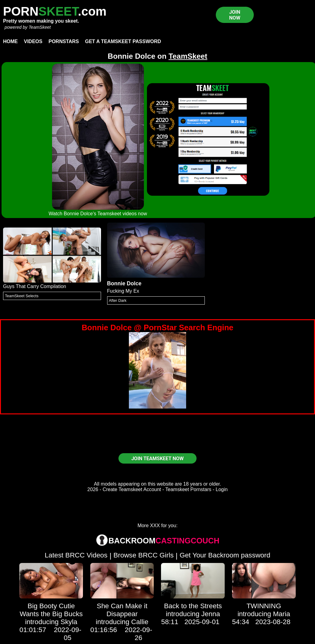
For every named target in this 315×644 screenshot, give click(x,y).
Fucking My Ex (123, 291)
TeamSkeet (39, 27)
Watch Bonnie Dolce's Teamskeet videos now (98, 214)
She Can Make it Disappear (122, 610)
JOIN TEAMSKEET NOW (157, 459)
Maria (282, 614)
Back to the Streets (193, 606)
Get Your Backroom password (225, 555)
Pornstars (64, 41)
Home (10, 41)
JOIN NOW (235, 15)
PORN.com (55, 11)
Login (222, 489)
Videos (33, 41)
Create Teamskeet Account (132, 489)
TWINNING (264, 606)
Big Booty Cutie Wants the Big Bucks (51, 610)
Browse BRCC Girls (144, 555)
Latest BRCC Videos (76, 555)
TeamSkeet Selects (22, 296)
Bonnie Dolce (124, 283)
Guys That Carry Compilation (35, 286)
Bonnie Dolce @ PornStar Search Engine (158, 328)
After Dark (118, 300)
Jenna (211, 614)
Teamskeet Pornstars (188, 489)
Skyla (69, 622)
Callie (140, 622)
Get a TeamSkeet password (123, 41)
